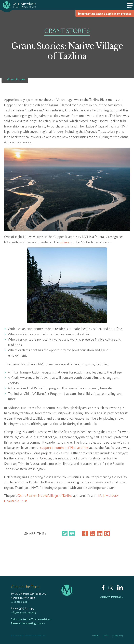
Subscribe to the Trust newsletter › (32, 619)
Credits (106, 635)
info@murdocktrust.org (23, 613)
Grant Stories (16, 79)
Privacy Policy (118, 635)
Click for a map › (20, 602)
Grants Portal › (112, 597)
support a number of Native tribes (64, 448)
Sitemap (96, 635)
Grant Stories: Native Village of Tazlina (45, 495)
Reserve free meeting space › (28, 623)
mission (65, 242)
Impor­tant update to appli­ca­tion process (105, 14)
